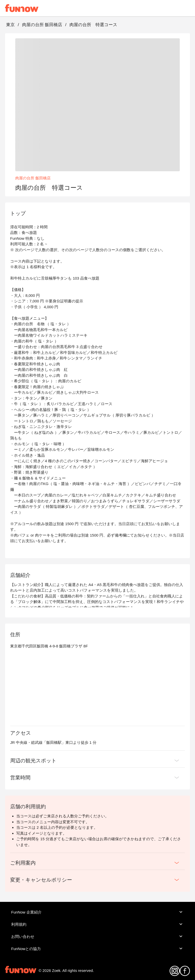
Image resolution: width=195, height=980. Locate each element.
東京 (10, 25)
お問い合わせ (97, 936)
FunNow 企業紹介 (97, 912)
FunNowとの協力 (97, 949)
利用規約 (97, 924)
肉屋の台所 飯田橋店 (42, 25)
